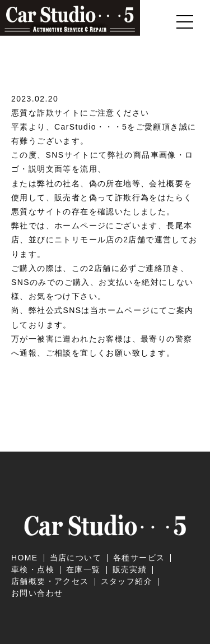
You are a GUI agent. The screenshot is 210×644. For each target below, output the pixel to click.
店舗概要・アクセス (50, 581)
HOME (25, 558)
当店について (76, 558)
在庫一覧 (83, 569)
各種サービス (139, 558)
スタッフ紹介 (127, 581)
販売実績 (130, 569)
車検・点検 (33, 569)
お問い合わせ (37, 593)
